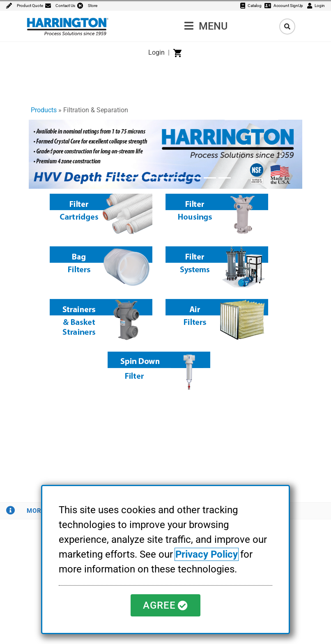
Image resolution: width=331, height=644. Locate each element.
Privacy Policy (207, 554)
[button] (49, 154)
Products (44, 110)
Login (156, 52)
